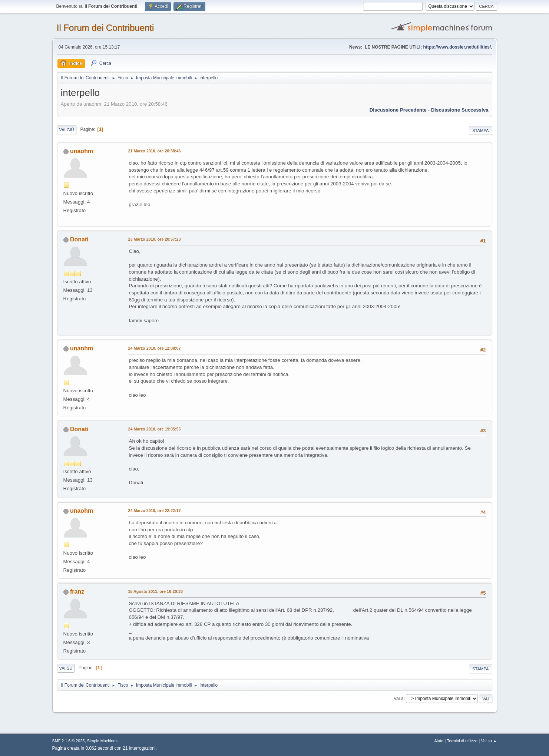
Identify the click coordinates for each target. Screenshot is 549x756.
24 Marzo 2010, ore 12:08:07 (155, 348)
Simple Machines (102, 741)
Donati (79, 239)
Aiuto (439, 741)
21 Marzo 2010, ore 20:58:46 (155, 151)
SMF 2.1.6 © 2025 (69, 741)
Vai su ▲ (489, 741)
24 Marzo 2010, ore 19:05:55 (155, 429)
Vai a (398, 699)
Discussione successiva (460, 110)
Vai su (66, 668)
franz (77, 592)
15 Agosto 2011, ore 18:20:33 (156, 591)
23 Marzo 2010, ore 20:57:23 (155, 239)
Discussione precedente (398, 110)
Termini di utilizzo (462, 741)
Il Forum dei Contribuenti (105, 28)
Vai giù (67, 130)
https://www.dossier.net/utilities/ (457, 47)
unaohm (82, 151)
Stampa (480, 131)
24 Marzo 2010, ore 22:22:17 (155, 511)
